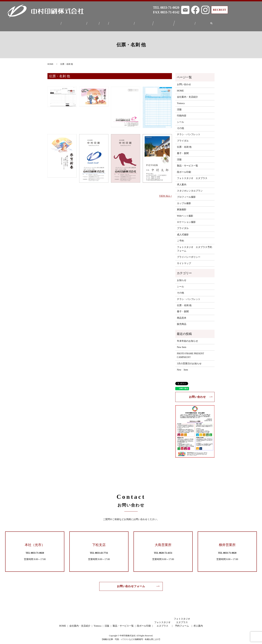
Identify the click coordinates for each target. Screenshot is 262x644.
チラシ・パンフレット (189, 132)
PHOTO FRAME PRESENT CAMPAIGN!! (190, 353)
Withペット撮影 (185, 214)
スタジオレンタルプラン (190, 189)
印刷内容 (182, 114)
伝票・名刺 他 (184, 145)
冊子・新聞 (183, 151)
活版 (104, 22)
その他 (180, 126)
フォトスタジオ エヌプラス (192, 176)
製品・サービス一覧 (121, 22)
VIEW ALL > (166, 194)
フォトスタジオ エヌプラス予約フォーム (194, 247)
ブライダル (183, 139)
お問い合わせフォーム (131, 584)
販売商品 (182, 322)
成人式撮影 (183, 233)
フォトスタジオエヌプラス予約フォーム (187, 22)
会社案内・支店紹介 (73, 22)
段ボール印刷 (144, 22)
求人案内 (205, 22)
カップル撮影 (184, 201)
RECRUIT (219, 10)
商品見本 (182, 316)
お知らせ (182, 278)
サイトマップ (184, 261)
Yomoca (93, 22)
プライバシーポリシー (189, 255)
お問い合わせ (184, 82)
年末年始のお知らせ (187, 339)
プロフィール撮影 (186, 195)
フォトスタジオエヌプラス (165, 22)
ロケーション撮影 (186, 220)
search (214, 22)
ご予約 (180, 239)
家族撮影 (182, 208)
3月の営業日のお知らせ (189, 361)
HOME (53, 22)
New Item (182, 345)
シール (180, 120)
